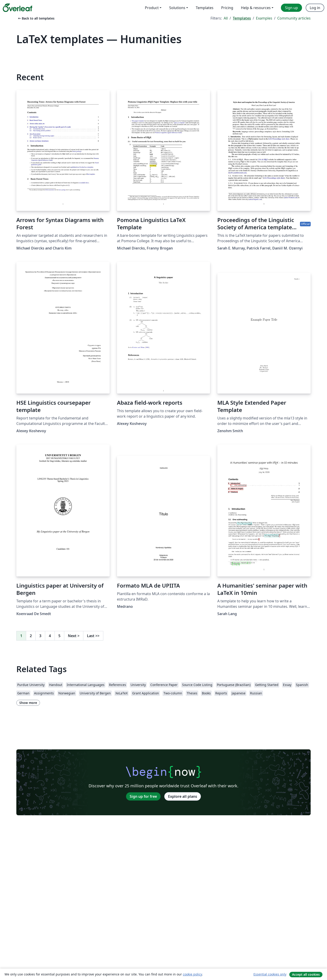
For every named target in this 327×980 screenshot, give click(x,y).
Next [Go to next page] (74, 636)
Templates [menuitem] (205, 8)
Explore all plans (183, 796)
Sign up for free (143, 796)
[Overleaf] (17, 8)
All (226, 18)
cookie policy (192, 974)
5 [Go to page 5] (59, 636)
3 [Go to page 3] (40, 636)
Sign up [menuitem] (291, 8)
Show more (28, 703)
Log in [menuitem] (315, 8)
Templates (242, 18)
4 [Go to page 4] (50, 636)
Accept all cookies (306, 974)
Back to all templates (36, 18)
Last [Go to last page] (93, 636)
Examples (264, 18)
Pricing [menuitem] (227, 8)
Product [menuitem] (152, 8)
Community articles (294, 18)
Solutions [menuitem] (177, 8)
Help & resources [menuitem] (256, 8)
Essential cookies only (270, 974)
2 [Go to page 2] (31, 636)
